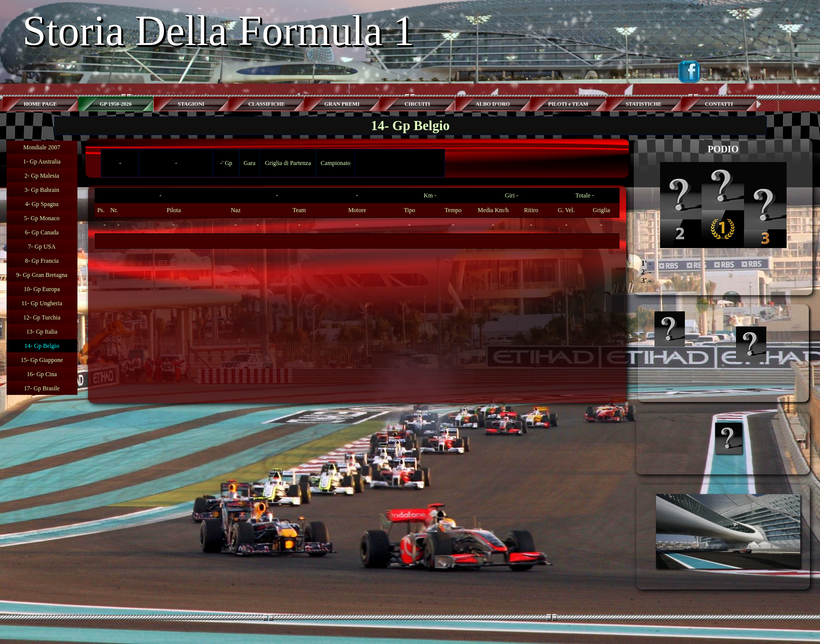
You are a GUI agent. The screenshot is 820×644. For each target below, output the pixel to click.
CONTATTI (719, 104)
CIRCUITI (417, 104)
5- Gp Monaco (42, 218)
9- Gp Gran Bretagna (42, 275)
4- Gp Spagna (42, 204)
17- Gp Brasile (42, 388)
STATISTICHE (644, 104)
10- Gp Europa (42, 289)
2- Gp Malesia (42, 176)
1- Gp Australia (42, 162)
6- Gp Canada (42, 232)
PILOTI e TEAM (568, 104)
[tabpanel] (357, 218)
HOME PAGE (40, 104)
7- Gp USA (42, 247)
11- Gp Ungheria (42, 303)
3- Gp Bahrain (42, 190)
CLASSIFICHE (266, 104)
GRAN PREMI (342, 104)
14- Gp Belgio (42, 346)
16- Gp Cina (42, 374)
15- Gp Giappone (42, 360)
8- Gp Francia (42, 261)
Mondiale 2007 (42, 147)
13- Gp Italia (42, 332)
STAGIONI (191, 104)
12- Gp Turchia (42, 317)
